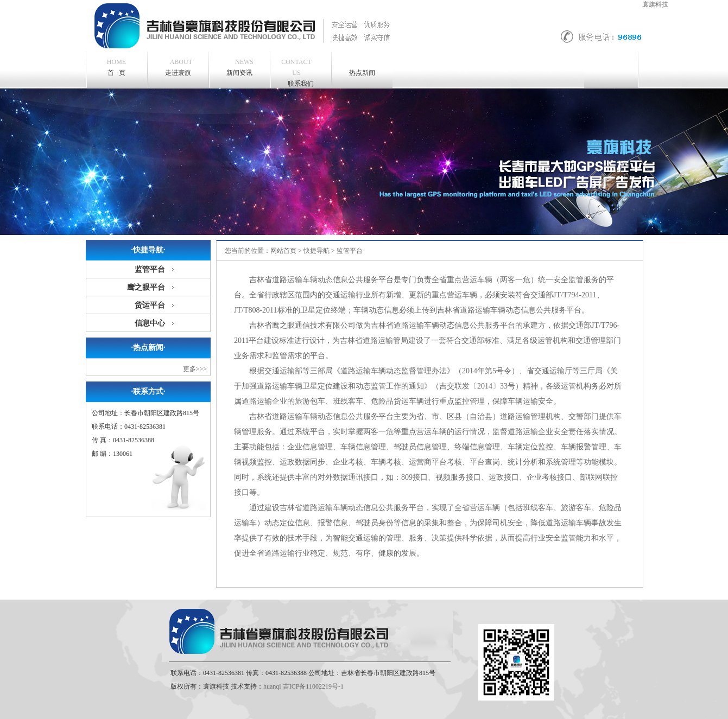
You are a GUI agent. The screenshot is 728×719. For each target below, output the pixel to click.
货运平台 (150, 305)
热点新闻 (362, 73)
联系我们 (296, 72)
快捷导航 (316, 251)
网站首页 (283, 251)
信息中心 (150, 323)
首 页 (116, 67)
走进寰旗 (179, 66)
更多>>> (195, 369)
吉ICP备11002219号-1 (313, 686)
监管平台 (150, 269)
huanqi (272, 686)
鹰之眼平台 (146, 287)
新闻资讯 (240, 66)
